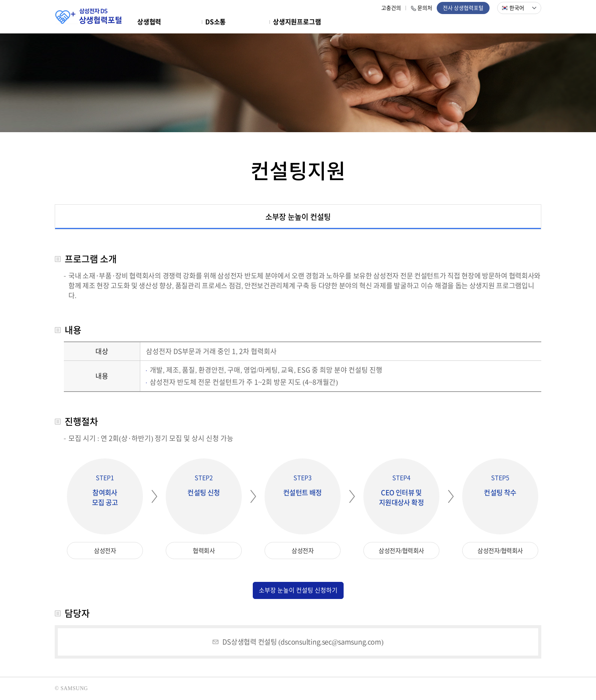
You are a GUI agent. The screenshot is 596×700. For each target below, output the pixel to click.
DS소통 (216, 22)
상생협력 (149, 22)
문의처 (425, 8)
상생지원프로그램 (297, 22)
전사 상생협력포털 (463, 8)
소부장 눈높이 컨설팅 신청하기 (298, 590)
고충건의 (391, 8)
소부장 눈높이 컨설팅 (298, 217)
